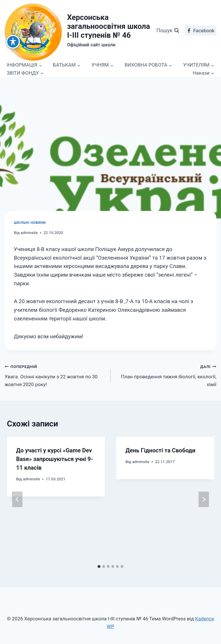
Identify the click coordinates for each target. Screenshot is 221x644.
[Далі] (204, 499)
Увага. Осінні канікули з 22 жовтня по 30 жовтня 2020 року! (55, 375)
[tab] (99, 566)
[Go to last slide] (17, 499)
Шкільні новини (30, 223)
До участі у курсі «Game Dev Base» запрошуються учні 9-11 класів (55, 459)
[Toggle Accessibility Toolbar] (13, 42)
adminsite (29, 233)
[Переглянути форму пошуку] (168, 31)
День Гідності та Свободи (160, 450)
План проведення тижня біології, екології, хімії (166, 375)
